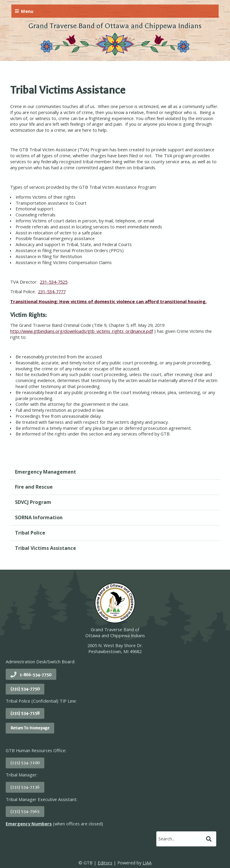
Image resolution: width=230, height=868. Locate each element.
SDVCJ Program (33, 502)
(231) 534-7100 (25, 763)
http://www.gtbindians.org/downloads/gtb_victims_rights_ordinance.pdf (82, 331)
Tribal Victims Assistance (46, 548)
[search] (180, 839)
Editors (105, 863)
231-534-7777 (52, 291)
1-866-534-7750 (35, 675)
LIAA (147, 863)
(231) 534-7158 (25, 713)
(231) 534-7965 (25, 811)
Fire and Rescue (34, 487)
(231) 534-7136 (25, 787)
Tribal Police (30, 533)
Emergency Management (46, 472)
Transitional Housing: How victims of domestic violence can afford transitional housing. (108, 301)
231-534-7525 (54, 282)
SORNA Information (39, 517)
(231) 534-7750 (25, 689)
